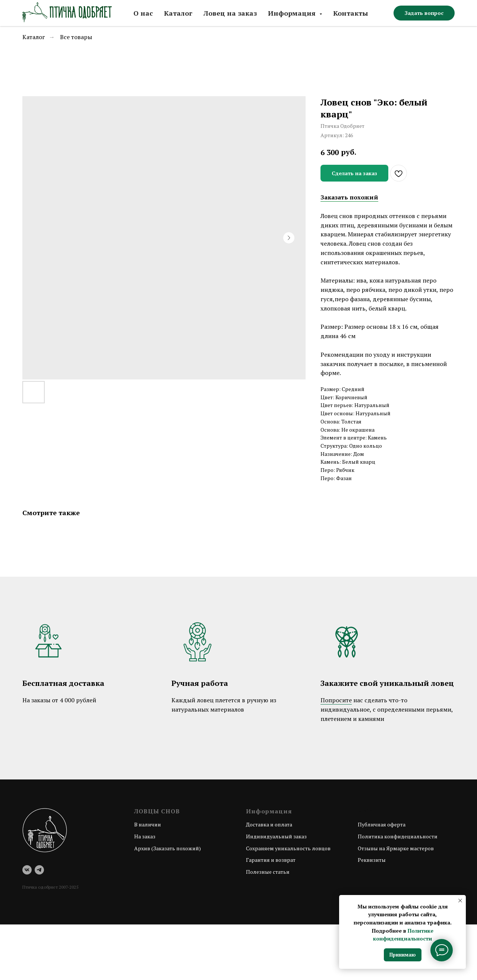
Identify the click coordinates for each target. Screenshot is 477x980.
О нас (143, 13)
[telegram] (39, 870)
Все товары (76, 37)
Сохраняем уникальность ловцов (288, 848)
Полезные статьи (268, 872)
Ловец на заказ (230, 13)
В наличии (148, 824)
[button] (424, 13)
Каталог (178, 13)
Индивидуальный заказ (276, 836)
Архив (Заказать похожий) (168, 848)
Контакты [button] (351, 13)
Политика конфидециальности (398, 836)
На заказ (145, 836)
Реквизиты (372, 860)
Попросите (336, 700)
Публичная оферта (382, 824)
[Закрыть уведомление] (460, 901)
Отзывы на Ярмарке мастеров (396, 848)
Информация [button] (293, 13)
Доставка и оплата (269, 824)
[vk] (27, 870)
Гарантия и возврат (271, 860)
